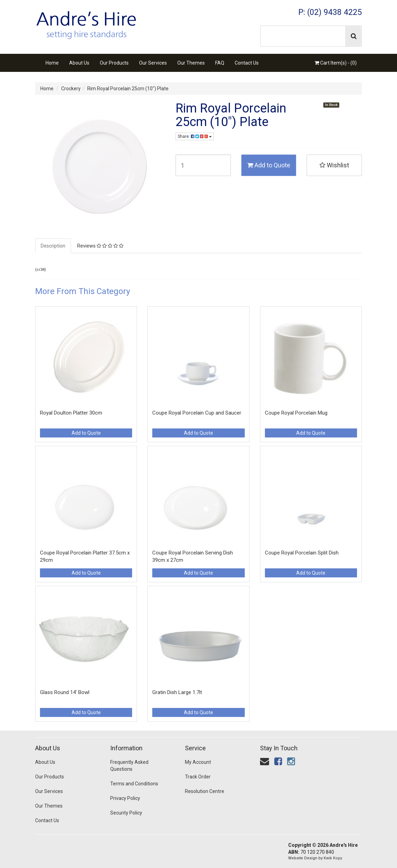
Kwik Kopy (333, 858)
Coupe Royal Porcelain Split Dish (302, 553)
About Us (79, 63)
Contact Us (247, 63)
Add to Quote (269, 165)
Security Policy (126, 813)
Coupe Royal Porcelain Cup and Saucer (197, 413)
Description (53, 246)
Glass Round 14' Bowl (65, 692)
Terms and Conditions (134, 784)
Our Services (153, 63)
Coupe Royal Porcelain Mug (296, 413)
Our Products (114, 63)
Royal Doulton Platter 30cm (71, 413)
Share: (195, 136)
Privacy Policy (125, 798)
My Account (198, 762)
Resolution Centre (205, 791)
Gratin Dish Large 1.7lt (177, 692)
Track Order (198, 777)
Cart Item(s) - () (336, 63)
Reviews (100, 246)
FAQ (220, 63)
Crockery (71, 89)
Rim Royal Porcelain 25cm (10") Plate (128, 89)
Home (52, 63)
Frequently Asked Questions (129, 766)
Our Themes (191, 63)
